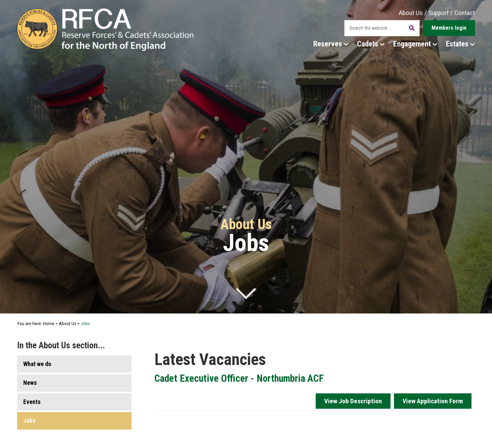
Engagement (415, 44)
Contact (465, 13)
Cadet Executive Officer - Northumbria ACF (239, 378)
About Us (411, 13)
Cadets (371, 44)
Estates (460, 44)
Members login (449, 28)
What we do (37, 364)
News (30, 383)
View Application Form (433, 401)
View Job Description (353, 401)
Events (32, 402)
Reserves (331, 44)
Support (439, 13)
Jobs (29, 421)
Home (49, 323)
